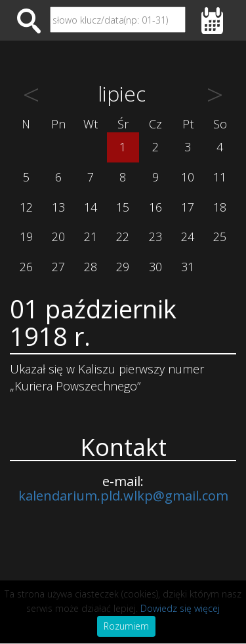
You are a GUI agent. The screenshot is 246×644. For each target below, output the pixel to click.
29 (123, 267)
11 (220, 177)
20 (58, 237)
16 (155, 207)
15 (123, 207)
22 (123, 237)
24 (188, 237)
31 (188, 267)
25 (220, 237)
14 (91, 207)
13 (58, 207)
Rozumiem (126, 626)
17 (188, 207)
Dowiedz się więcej (180, 608)
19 (26, 237)
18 (220, 207)
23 (155, 237)
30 (155, 267)
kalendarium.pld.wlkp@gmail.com (123, 496)
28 (91, 267)
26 (26, 267)
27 (58, 267)
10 (188, 177)
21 (91, 237)
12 (26, 207)
